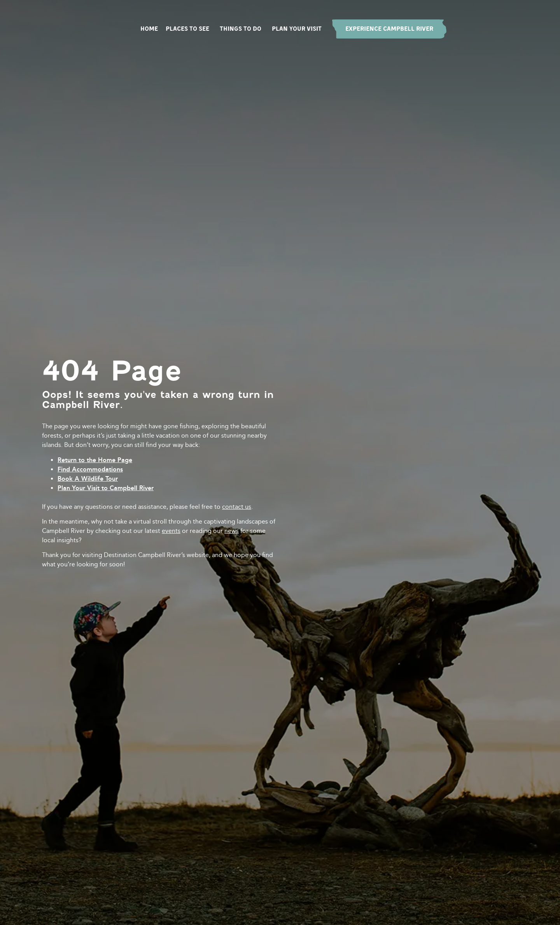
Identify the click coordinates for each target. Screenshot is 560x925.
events (171, 531)
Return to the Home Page (95, 460)
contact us (237, 507)
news (232, 531)
